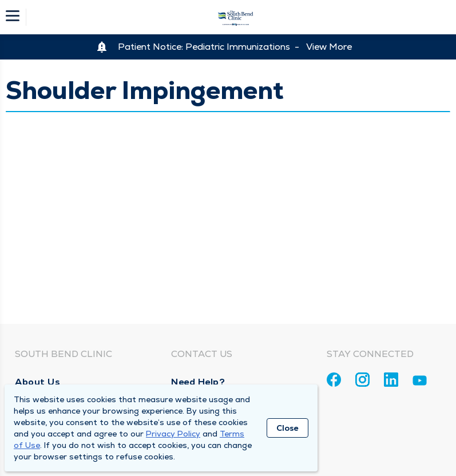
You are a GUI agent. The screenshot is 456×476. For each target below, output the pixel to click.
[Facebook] (334, 380)
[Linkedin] (391, 380)
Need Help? (198, 382)
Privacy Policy (173, 434)
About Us (37, 382)
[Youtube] (420, 382)
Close (288, 428)
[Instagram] (362, 380)
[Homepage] (236, 17)
